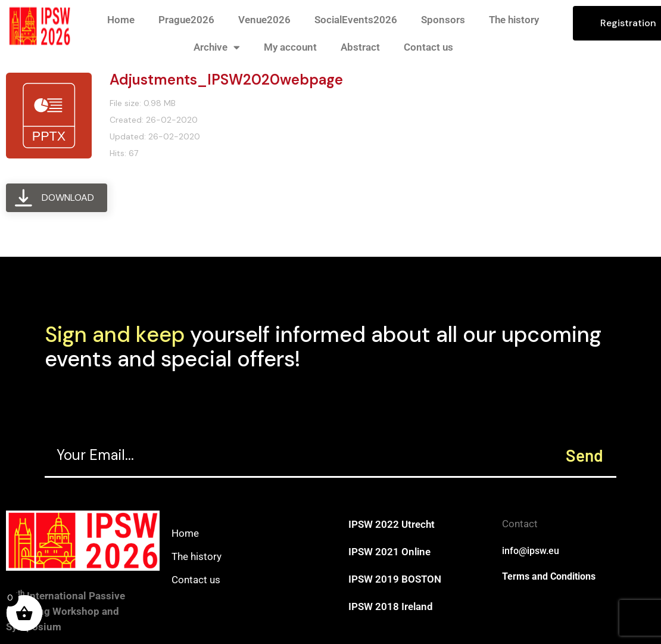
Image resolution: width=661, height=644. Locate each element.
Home (121, 20)
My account (290, 47)
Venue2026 (264, 20)
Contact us (428, 47)
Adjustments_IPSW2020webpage (226, 80)
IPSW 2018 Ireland (391, 606)
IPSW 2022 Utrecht (392, 524)
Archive (217, 47)
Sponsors (443, 20)
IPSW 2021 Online (389, 552)
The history (514, 20)
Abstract (360, 47)
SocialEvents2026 (356, 20)
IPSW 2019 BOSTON (395, 579)
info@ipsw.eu (531, 551)
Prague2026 (186, 20)
